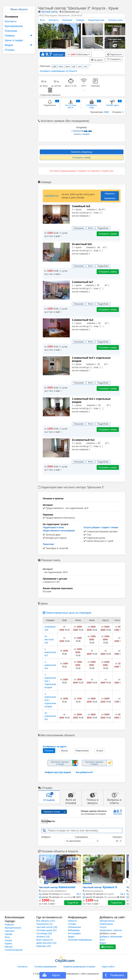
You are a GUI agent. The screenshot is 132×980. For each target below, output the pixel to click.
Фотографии (74, 933)
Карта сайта (108, 967)
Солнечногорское (14, 950)
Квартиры (44, 946)
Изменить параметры (110, 196)
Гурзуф (8, 934)
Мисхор (9, 947)
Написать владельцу (82, 152)
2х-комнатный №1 (50, 716)
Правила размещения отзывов (79, 967)
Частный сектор (49, 12)
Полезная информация (80, 940)
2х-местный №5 (49, 639)
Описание (11, 31)
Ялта (7, 937)
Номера (19, 36)
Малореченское (13, 928)
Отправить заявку (82, 158)
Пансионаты (44, 924)
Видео (71, 937)
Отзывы (10, 50)
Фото (42, 20)
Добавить (108, 947)
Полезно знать (116, 20)
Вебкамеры (74, 930)
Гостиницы (44, 933)
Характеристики (96, 20)
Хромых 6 (100, 887)
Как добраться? (84, 772)
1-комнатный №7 (50, 652)
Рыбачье (9, 925)
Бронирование (14, 26)
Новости (72, 921)
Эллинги (43, 937)
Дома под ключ (47, 943)
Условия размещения (45, 967)
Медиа (19, 45)
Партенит (10, 931)
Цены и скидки (14, 40)
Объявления (74, 927)
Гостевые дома (47, 930)
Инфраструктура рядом (58, 772)
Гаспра (8, 940)
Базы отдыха (45, 940)
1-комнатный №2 (50, 665)
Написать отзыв (52, 812)
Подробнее (73, 903)
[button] (48, 904)
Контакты (11, 21)
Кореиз (8, 944)
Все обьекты (46, 921)
